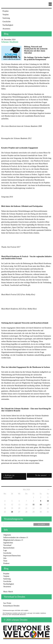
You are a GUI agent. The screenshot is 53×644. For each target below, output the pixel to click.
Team (5, 561)
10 (48, 501)
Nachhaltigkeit (8, 25)
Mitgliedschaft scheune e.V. (13, 540)
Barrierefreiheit (9, 548)
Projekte (6, 11)
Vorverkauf (7, 545)
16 (41, 505)
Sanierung (6, 18)
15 (33, 505)
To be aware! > (43, 475)
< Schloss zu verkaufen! (9, 476)
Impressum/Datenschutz (12, 556)
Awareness (6, 29)
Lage (5, 550)
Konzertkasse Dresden (11, 606)
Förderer (6, 563)
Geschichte (7, 22)
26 (12, 512)
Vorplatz (6, 15)
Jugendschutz (8, 543)
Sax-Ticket (7, 603)
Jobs (5, 558)
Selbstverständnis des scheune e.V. (16, 537)
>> (48, 490)
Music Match (8, 592)
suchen (41, 524)
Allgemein (7, 535)
